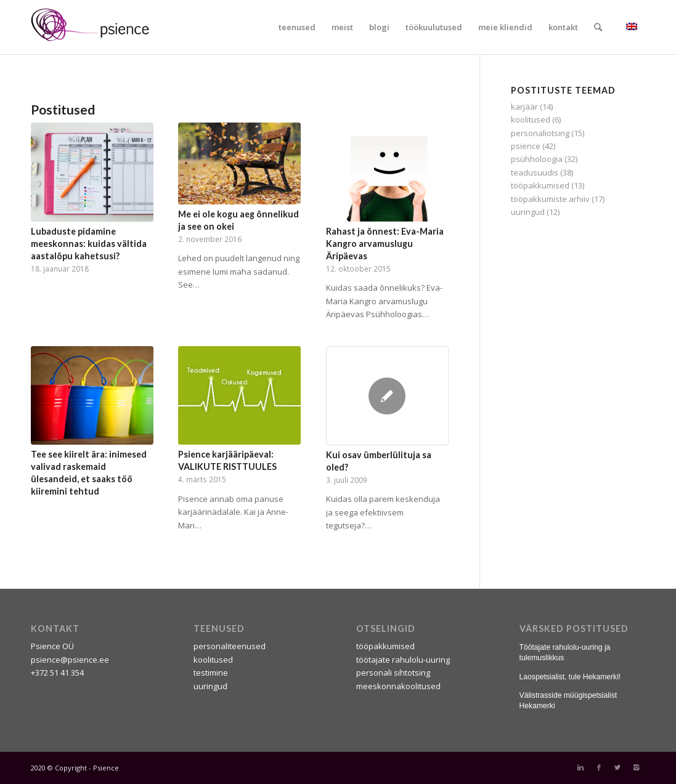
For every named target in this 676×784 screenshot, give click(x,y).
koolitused (531, 119)
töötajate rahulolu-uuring (403, 660)
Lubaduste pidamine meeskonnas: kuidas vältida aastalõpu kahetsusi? (89, 244)
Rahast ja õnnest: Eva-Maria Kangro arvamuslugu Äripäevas (385, 244)
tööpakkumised (540, 185)
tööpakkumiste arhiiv (550, 199)
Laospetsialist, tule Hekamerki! (570, 677)
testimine (211, 673)
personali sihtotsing (393, 673)
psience (526, 146)
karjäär (524, 107)
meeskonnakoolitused (398, 686)
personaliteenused (230, 646)
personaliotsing (540, 133)
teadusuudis (535, 172)
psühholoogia (537, 159)
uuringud (528, 212)
